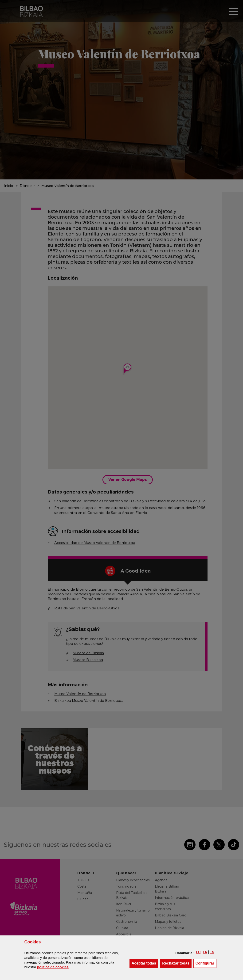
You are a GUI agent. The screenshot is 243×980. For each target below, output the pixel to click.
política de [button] (53, 967)
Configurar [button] (206, 963)
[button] (198, 952)
